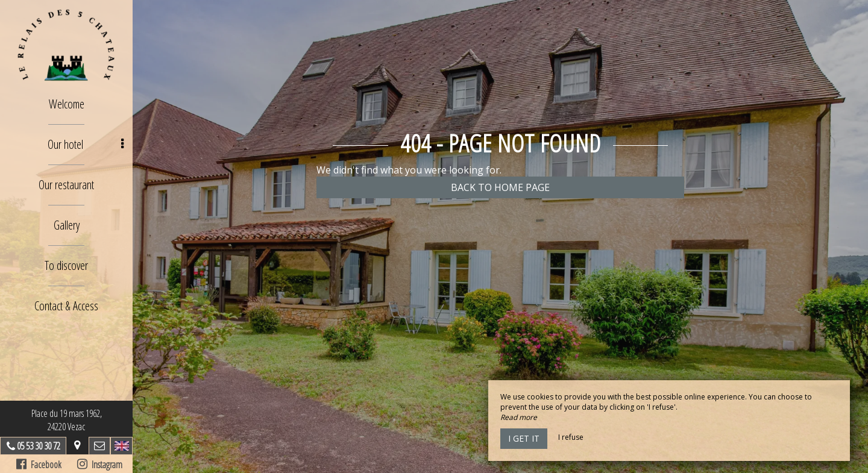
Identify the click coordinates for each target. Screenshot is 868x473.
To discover (66, 265)
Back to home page (500, 187)
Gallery (67, 225)
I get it (524, 438)
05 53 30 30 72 (39, 446)
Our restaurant (66, 185)
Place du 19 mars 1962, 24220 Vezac (67, 420)
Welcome (67, 104)
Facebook (39, 465)
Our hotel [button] (86, 144)
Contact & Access (66, 306)
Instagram (100, 465)
